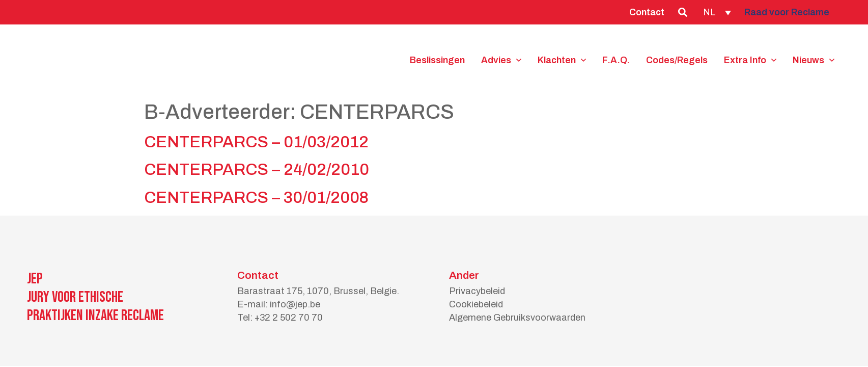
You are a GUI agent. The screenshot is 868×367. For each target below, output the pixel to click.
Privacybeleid (477, 291)
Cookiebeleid (476, 304)
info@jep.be (295, 304)
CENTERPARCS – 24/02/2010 (257, 169)
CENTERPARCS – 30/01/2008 (256, 198)
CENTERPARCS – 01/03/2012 (256, 142)
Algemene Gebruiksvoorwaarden (517, 318)
